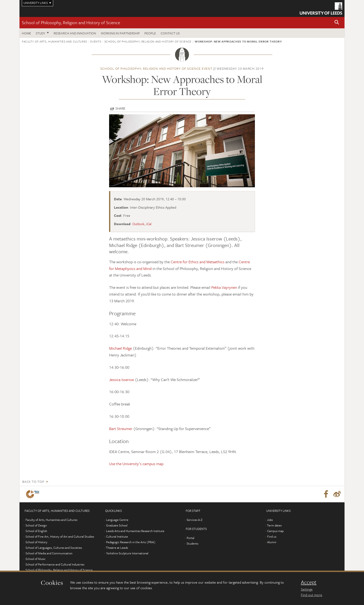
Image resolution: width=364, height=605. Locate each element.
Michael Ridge (120, 348)
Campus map (275, 531)
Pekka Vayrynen (224, 287)
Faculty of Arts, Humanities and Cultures (54, 41)
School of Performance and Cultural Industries (55, 564)
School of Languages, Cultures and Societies (54, 548)
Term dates (274, 525)
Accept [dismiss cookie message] (309, 582)
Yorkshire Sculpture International (127, 553)
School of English (36, 531)
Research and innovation (75, 33)
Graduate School (117, 525)
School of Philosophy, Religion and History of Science (71, 22)
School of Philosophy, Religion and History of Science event (156, 68)
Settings (307, 589)
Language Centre (117, 520)
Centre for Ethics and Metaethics (198, 262)
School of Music (36, 559)
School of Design (36, 525)
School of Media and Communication (49, 553)
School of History (36, 542)
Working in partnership (120, 33)
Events (96, 41)
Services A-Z (195, 520)
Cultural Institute (117, 536)
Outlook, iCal (142, 224)
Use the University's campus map (136, 464)
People (150, 33)
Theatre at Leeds (117, 548)
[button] (337, 23)
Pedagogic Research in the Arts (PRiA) (131, 542)
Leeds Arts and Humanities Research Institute (135, 531)
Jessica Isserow (122, 380)
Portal (190, 538)
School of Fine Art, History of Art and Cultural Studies (60, 536)
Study (41, 33)
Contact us (170, 33)
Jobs (270, 520)
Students (192, 543)
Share (120, 108)
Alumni (272, 542)
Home (26, 33)
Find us (272, 536)
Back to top (33, 482)
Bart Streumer (121, 429)
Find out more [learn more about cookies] (312, 595)
